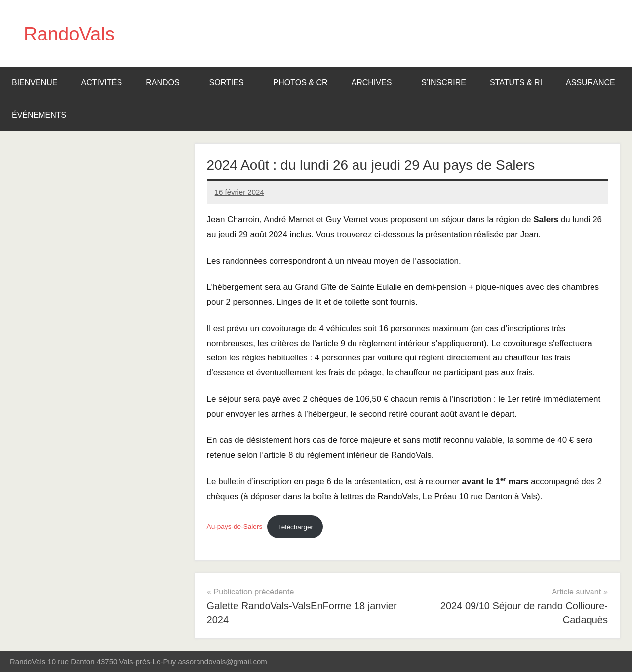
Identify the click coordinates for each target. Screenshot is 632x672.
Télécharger (296, 527)
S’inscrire (444, 83)
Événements (44, 115)
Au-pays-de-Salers (235, 527)
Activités (101, 83)
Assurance (591, 83)
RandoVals (71, 34)
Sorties (232, 83)
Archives (377, 83)
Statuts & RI (516, 83)
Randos (167, 83)
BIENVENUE (35, 83)
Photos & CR (301, 83)
